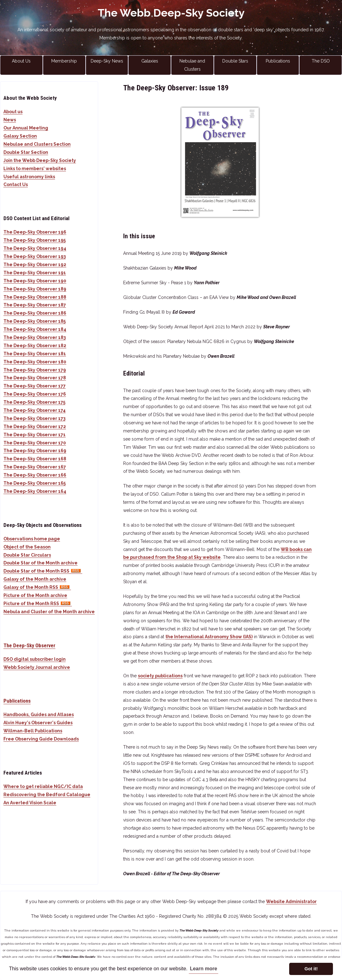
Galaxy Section (20, 136)
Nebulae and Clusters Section (37, 144)
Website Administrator (291, 902)
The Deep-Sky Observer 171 (35, 435)
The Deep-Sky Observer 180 (35, 362)
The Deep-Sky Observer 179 (35, 370)
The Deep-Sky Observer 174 (35, 410)
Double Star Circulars (27, 555)
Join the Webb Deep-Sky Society (40, 160)
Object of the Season (27, 547)
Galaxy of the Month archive (35, 579)
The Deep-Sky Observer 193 (35, 256)
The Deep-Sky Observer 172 (35, 427)
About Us (21, 61)
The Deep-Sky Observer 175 (34, 402)
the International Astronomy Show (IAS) (209, 637)
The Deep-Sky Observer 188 (35, 297)
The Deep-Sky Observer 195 (35, 240)
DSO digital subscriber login (35, 659)
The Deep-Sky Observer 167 (35, 467)
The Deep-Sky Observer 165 (35, 483)
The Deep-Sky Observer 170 (35, 443)
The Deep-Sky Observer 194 (35, 248)
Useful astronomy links (29, 177)
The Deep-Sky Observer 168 (35, 459)
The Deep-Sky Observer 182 (35, 346)
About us (13, 112)
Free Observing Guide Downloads (41, 739)
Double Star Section (26, 152)
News (10, 120)
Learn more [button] (203, 969)
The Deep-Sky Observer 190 (35, 281)
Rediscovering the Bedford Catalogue (47, 795)
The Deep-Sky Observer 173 (34, 418)
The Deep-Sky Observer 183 (35, 337)
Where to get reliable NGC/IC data (43, 786)
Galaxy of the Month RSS (37, 587)
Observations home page (32, 539)
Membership (64, 61)
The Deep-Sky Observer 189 (35, 289)
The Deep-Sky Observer (29, 645)
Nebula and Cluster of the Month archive (49, 612)
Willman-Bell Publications (33, 731)
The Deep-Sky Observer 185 (35, 321)
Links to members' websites (35, 169)
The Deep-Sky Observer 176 (35, 394)
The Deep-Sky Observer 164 (35, 491)
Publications (278, 61)
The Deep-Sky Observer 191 (35, 273)
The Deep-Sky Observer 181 (35, 354)
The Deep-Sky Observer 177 (35, 386)
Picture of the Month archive (35, 595)
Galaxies (150, 61)
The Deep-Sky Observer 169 (35, 451)
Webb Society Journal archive (37, 667)
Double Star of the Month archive (40, 563)
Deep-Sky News (107, 61)
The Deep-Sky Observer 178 (35, 378)
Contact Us (16, 184)
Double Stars (235, 61)
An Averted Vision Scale (30, 803)
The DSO (321, 61)
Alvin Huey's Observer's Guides (38, 723)
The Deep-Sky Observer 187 (35, 305)
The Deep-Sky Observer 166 (35, 475)
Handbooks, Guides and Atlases (39, 715)
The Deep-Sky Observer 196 (35, 232)
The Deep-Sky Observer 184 (35, 329)
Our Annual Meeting (26, 128)
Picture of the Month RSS (38, 604)
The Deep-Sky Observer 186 (35, 313)
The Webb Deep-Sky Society (171, 13)
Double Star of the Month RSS (43, 571)
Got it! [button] (311, 969)
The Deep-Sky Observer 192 (35, 265)
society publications (160, 676)
